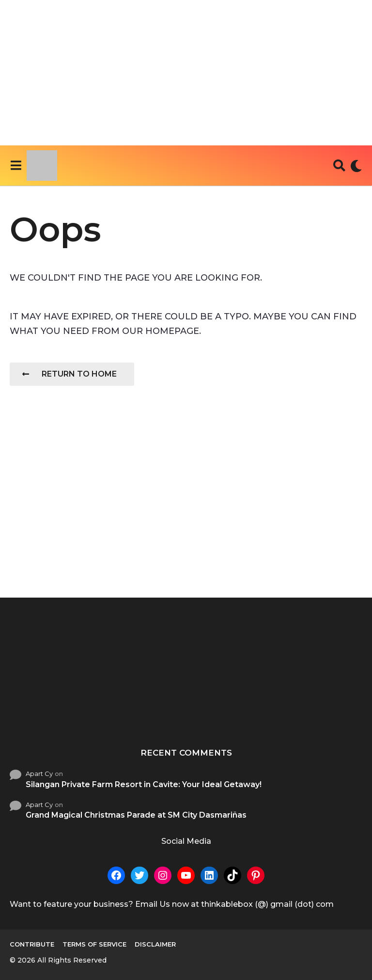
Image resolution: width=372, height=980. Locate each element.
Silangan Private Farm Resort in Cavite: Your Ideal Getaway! (144, 784)
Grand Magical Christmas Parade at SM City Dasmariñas (136, 815)
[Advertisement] (186, 73)
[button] (16, 166)
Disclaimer (155, 944)
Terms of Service (94, 944)
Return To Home (70, 374)
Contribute (32, 944)
